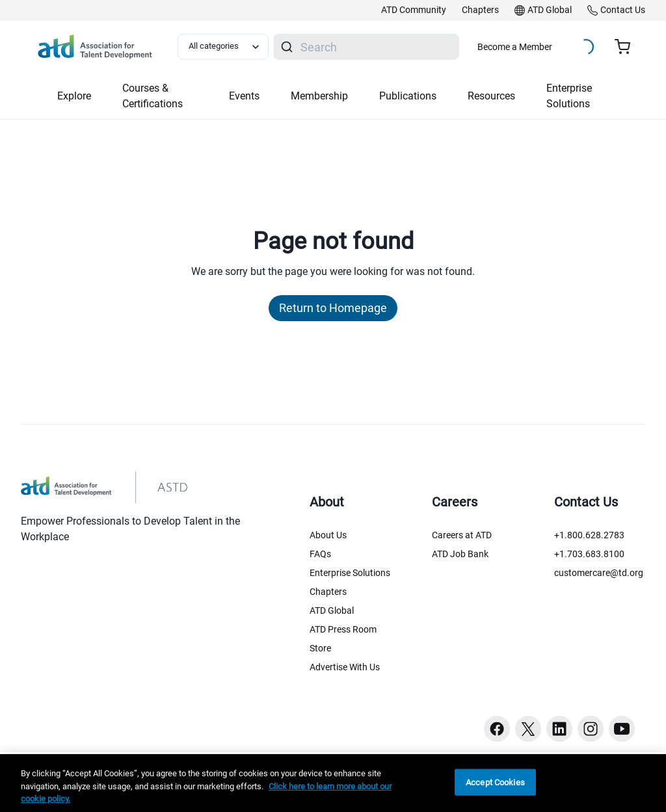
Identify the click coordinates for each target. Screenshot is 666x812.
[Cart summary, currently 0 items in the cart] (627, 47)
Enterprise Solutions (350, 573)
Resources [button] (491, 96)
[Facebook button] (497, 729)
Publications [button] (408, 96)
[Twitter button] (528, 729)
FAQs (320, 554)
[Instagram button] (591, 729)
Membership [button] (319, 96)
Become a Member (515, 47)
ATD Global (332, 610)
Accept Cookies (495, 782)
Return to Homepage (333, 308)
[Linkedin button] (559, 729)
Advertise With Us (345, 667)
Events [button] (244, 96)
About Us (328, 535)
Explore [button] (74, 96)
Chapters (328, 592)
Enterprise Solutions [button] (569, 96)
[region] (333, 783)
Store (320, 648)
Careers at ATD (462, 535)
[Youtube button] (622, 729)
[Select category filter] (223, 47)
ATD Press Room (343, 629)
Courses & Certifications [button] (153, 96)
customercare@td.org (599, 573)
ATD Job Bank (460, 554)
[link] (414, 10)
